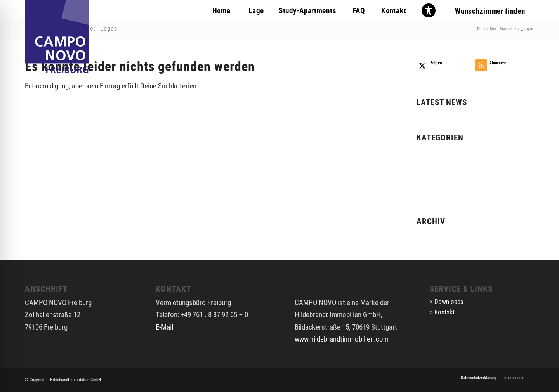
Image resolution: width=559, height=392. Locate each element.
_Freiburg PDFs (438, 163)
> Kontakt (442, 312)
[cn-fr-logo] (57, 36)
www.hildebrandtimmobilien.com (342, 339)
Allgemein (431, 151)
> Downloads (447, 302)
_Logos (427, 188)
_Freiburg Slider (439, 175)
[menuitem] (221, 10)
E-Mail (164, 327)
